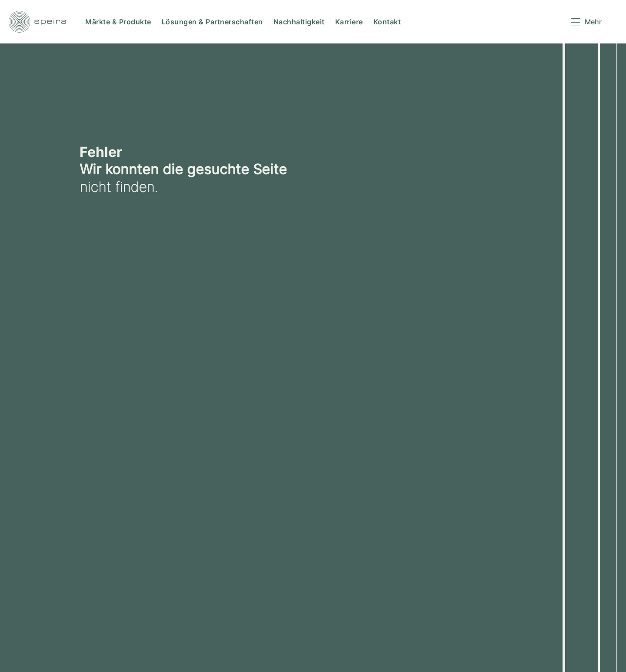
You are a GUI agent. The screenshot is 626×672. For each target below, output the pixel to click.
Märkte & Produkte (118, 22)
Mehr (593, 22)
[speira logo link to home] (37, 22)
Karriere (349, 22)
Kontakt (387, 22)
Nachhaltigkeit (299, 22)
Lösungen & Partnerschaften (212, 22)
